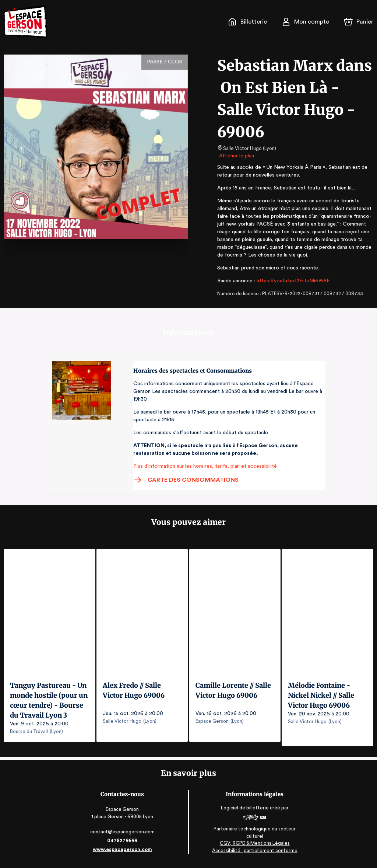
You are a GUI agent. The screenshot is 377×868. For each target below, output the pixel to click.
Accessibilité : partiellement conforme (254, 853)
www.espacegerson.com (123, 852)
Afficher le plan (236, 156)
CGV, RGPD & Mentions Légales (254, 846)
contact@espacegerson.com (123, 835)
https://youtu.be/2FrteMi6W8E (292, 281)
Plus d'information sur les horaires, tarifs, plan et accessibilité (203, 466)
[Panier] (359, 22)
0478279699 (123, 843)
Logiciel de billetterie (244, 811)
